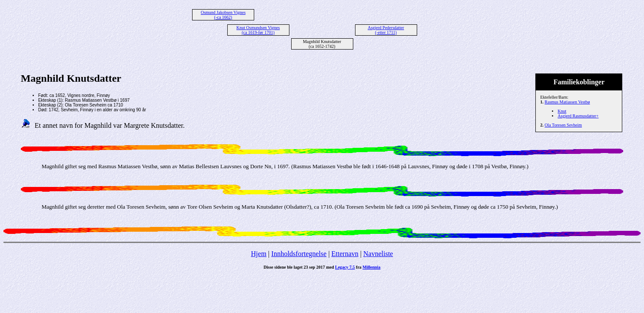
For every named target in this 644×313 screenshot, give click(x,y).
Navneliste (378, 254)
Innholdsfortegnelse (299, 254)
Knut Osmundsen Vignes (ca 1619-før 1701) (258, 30)
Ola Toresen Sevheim (563, 125)
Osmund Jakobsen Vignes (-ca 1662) (223, 15)
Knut (562, 111)
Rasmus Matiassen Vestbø (567, 102)
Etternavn (345, 254)
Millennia (371, 267)
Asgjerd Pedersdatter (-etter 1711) (386, 30)
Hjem (259, 254)
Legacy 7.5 (345, 267)
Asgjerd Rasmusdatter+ (578, 116)
